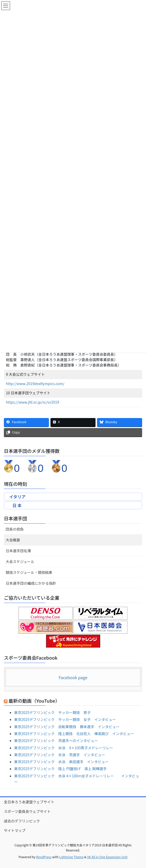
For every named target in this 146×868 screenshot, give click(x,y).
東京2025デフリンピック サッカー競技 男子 (52, 712)
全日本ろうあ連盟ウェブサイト (29, 802)
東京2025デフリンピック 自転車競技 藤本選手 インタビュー (67, 727)
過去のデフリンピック (22, 821)
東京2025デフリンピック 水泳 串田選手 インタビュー (61, 762)
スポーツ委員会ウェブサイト (27, 811)
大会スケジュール (20, 561)
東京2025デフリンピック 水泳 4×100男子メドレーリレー (64, 748)
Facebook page (73, 677)
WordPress (44, 857)
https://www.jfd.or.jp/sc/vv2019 (33, 402)
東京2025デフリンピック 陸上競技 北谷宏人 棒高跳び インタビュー (74, 734)
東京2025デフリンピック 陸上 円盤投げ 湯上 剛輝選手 (60, 769)
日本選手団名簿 (18, 551)
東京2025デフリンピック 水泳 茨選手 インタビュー (60, 755)
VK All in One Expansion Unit (107, 857)
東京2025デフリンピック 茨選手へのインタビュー (56, 741)
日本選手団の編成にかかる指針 (31, 583)
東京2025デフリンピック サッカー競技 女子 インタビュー (65, 719)
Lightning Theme (71, 857)
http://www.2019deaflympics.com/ (35, 384)
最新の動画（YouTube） (34, 701)
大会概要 (13, 540)
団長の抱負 (15, 529)
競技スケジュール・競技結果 (29, 572)
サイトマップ (15, 830)
